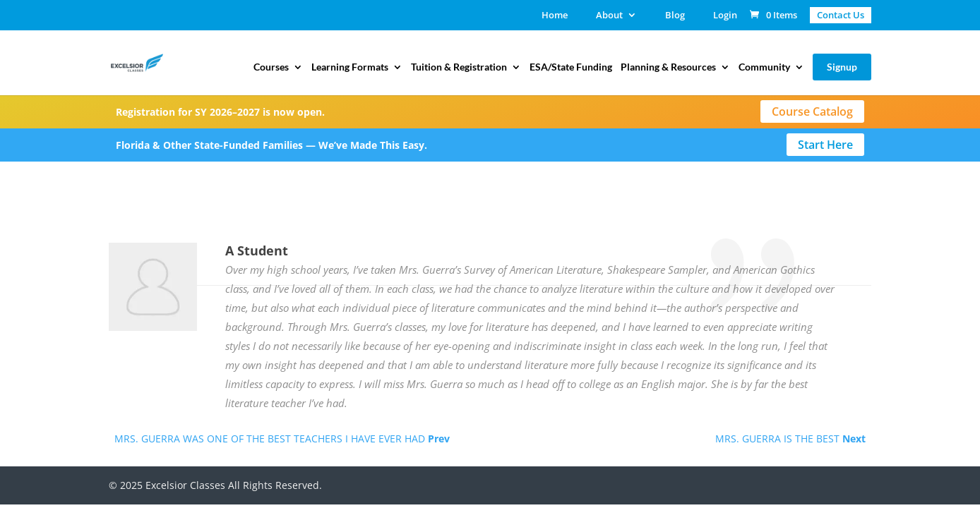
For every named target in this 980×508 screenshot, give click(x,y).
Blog (675, 16)
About (609, 16)
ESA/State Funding (571, 67)
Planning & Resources (668, 67)
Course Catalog (812, 111)
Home (555, 16)
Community (764, 67)
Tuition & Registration (459, 67)
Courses (271, 67)
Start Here (825, 145)
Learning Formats (350, 67)
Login (725, 16)
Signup (842, 67)
